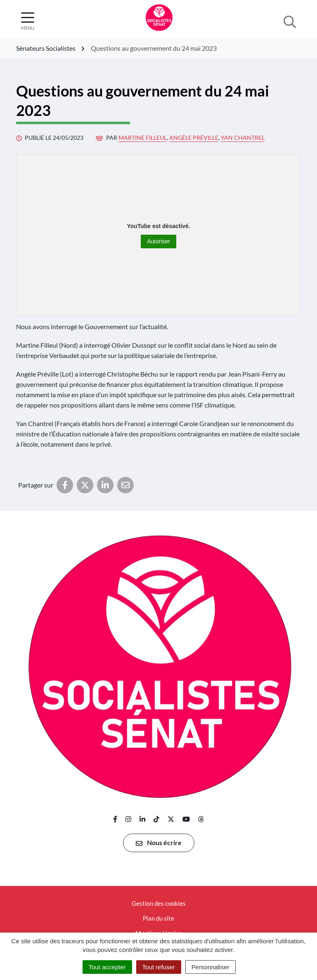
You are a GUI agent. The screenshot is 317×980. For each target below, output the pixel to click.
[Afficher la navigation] (28, 21)
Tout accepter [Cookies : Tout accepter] (107, 967)
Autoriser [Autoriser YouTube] (158, 241)
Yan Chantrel (243, 138)
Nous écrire (159, 843)
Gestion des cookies (159, 903)
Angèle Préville (194, 138)
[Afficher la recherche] (290, 21)
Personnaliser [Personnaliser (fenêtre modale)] (211, 967)
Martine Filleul (143, 138)
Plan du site (158, 918)
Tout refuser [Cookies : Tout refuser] (159, 967)
